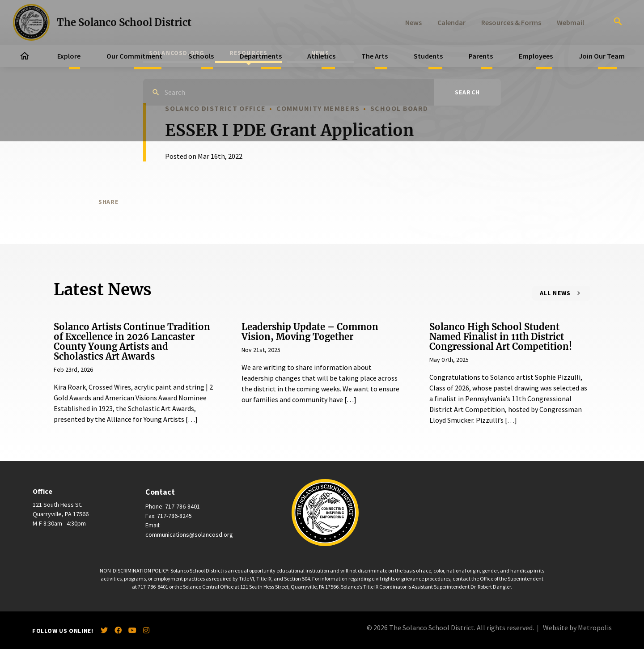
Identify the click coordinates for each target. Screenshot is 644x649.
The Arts (375, 56)
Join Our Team (602, 56)
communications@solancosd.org (189, 534)
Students (428, 56)
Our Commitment (134, 56)
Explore (69, 56)
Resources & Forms (511, 22)
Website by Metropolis (577, 628)
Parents (481, 56)
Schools (201, 56)
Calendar (451, 22)
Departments (261, 56)
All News (555, 293)
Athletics (321, 56)
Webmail (570, 22)
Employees (536, 56)
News (413, 22)
